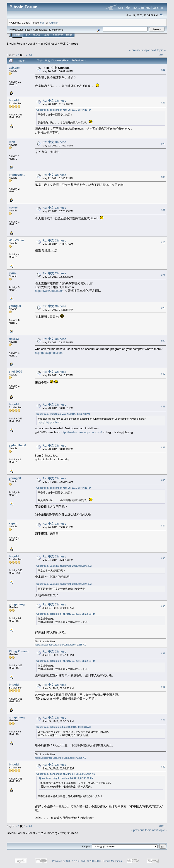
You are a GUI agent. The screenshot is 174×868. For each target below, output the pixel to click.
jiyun (12, 273)
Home (17, 35)
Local (31, 44)
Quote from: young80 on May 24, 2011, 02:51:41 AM (64, 566)
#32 (163, 447)
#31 (163, 407)
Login (47, 35)
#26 (163, 242)
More (69, 35)
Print (162, 55)
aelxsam (15, 68)
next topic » (158, 50)
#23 (163, 144)
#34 (163, 526)
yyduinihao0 (17, 445)
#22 (163, 103)
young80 (15, 306)
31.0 (51, 30)
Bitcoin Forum (16, 44)
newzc (13, 207)
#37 (163, 653)
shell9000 (16, 372)
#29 (163, 341)
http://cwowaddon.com (50, 291)
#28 (163, 308)
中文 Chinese (69, 44)
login (42, 23)
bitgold (14, 100)
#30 (163, 374)
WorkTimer (16, 240)
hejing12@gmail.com (49, 353)
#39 (163, 720)
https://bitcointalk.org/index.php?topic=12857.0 (60, 645)
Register (58, 35)
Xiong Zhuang (19, 651)
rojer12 (14, 339)
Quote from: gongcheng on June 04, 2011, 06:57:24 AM (66, 774)
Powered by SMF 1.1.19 (66, 861)
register (53, 23)
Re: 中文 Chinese (58, 68)
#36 (163, 607)
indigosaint (17, 175)
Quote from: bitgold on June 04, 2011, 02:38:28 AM (64, 727)
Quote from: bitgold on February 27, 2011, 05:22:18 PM (66, 614)
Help (27, 35)
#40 (163, 767)
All (30, 55)
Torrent (59, 30)
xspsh (13, 523)
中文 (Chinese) (47, 44)
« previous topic (139, 50)
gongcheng (17, 604)
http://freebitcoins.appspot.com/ (81, 432)
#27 (163, 275)
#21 (163, 70)
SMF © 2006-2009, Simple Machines (101, 861)
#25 (163, 210)
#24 (163, 177)
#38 (163, 687)
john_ (13, 142)
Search (37, 35)
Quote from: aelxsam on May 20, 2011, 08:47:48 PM (64, 110)
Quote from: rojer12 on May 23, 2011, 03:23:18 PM (63, 414)
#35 (163, 559)
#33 (163, 480)
